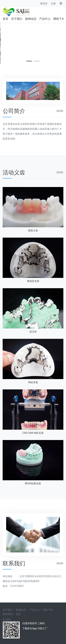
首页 (5, 19)
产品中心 (45, 19)
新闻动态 (31, 19)
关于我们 (17, 19)
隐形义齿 (33, 230)
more (60, 111)
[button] (29, 61)
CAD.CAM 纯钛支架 (33, 433)
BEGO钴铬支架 (33, 483)
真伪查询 (8, 614)
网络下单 (59, 19)
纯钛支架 (33, 382)
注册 (53, 4)
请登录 (44, 4)
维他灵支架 (33, 281)
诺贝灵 (33, 332)
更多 (18, 614)
